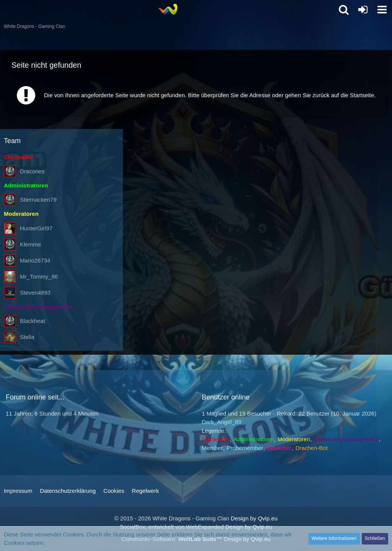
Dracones (32, 171)
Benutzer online (226, 397)
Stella (27, 337)
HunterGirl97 (36, 228)
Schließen (375, 538)
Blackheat (33, 321)
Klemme (30, 244)
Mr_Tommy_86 (39, 276)
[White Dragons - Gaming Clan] (167, 9)
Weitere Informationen (334, 538)
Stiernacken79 (38, 200)
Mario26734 (35, 260)
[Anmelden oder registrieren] (363, 10)
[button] (382, 10)
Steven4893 (35, 293)
